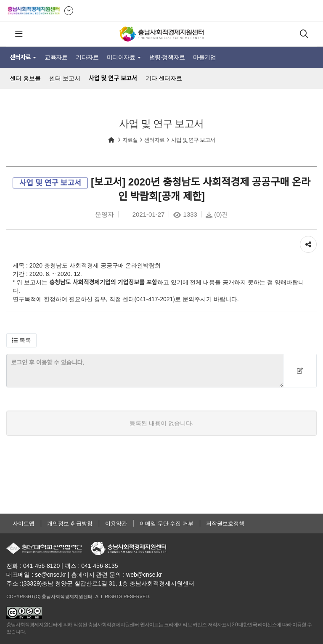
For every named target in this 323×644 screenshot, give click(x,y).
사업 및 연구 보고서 (113, 78)
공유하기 (308, 242)
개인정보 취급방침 (70, 523)
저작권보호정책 (225, 523)
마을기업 (204, 57)
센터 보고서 (65, 78)
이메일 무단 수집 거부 (167, 523)
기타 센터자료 (164, 78)
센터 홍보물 (25, 78)
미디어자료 (124, 57)
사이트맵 (24, 523)
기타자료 (87, 57)
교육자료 (56, 57)
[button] (21, 340)
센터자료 (23, 57)
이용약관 (116, 523)
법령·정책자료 (167, 57)
